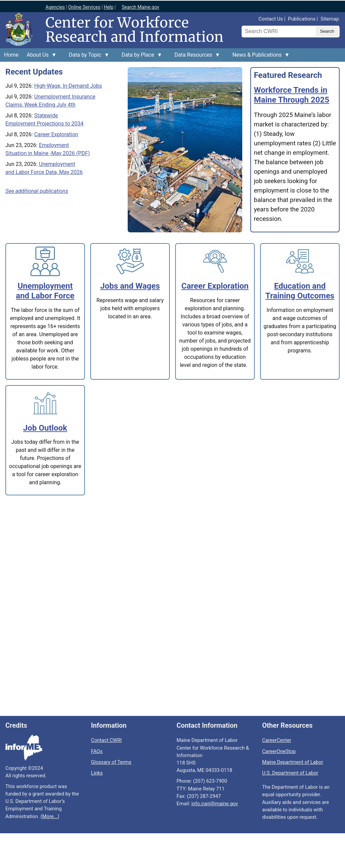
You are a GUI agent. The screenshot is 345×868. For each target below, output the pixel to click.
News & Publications (259, 57)
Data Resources (195, 57)
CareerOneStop (279, 751)
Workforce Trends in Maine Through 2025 (291, 95)
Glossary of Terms (111, 762)
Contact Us (271, 19)
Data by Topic (87, 57)
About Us (40, 57)
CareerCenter (277, 740)
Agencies (55, 7)
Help (109, 7)
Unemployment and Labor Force (45, 291)
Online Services (84, 7)
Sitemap (330, 19)
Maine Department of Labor (293, 762)
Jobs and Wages (130, 286)
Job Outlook (45, 428)
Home (11, 55)
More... (50, 816)
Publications (302, 19)
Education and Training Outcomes (300, 291)
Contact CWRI (106, 740)
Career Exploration (56, 134)
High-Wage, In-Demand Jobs (68, 86)
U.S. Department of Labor (290, 773)
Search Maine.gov (140, 7)
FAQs (97, 751)
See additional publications (37, 191)
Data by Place (140, 57)
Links (97, 773)
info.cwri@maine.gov (215, 804)
